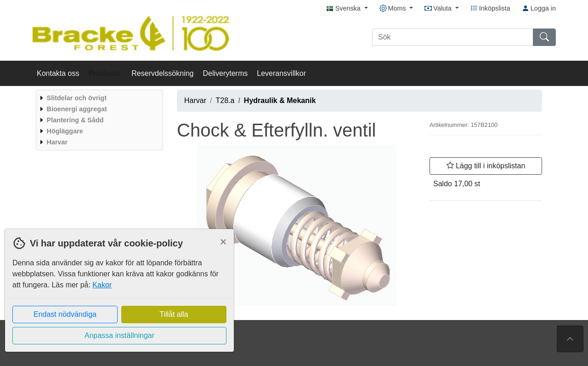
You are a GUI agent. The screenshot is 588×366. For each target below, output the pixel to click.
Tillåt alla (174, 314)
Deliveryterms (225, 73)
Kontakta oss (58, 73)
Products (106, 73)
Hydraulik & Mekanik (280, 100)
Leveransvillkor (281, 73)
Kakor (102, 285)
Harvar (195, 100)
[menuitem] (98, 98)
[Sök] (453, 37)
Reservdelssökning (162, 73)
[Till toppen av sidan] (570, 339)
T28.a (225, 100)
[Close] (223, 242)
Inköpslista (490, 8)
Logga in (539, 8)
